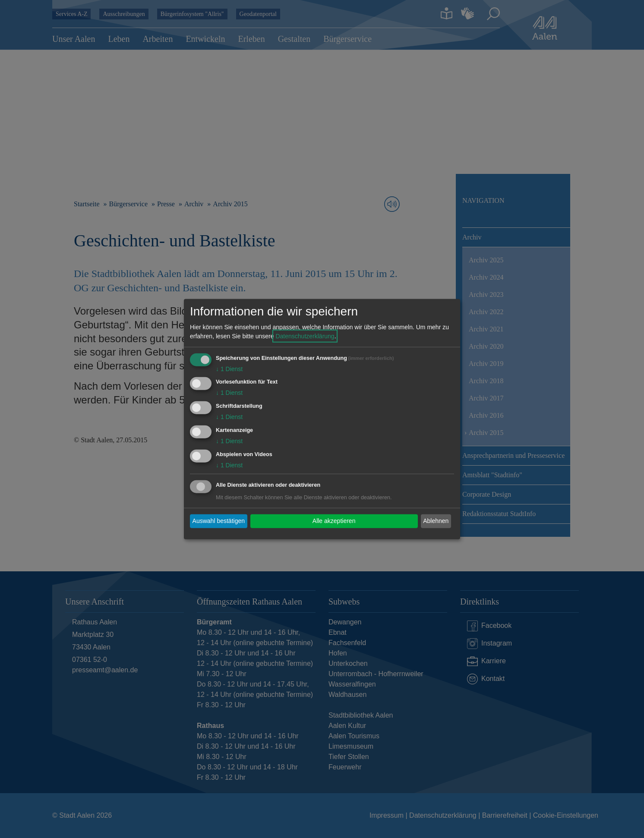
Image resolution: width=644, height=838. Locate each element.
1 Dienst (229, 369)
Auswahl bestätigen (219, 521)
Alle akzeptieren (334, 521)
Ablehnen (436, 521)
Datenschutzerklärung (305, 336)
